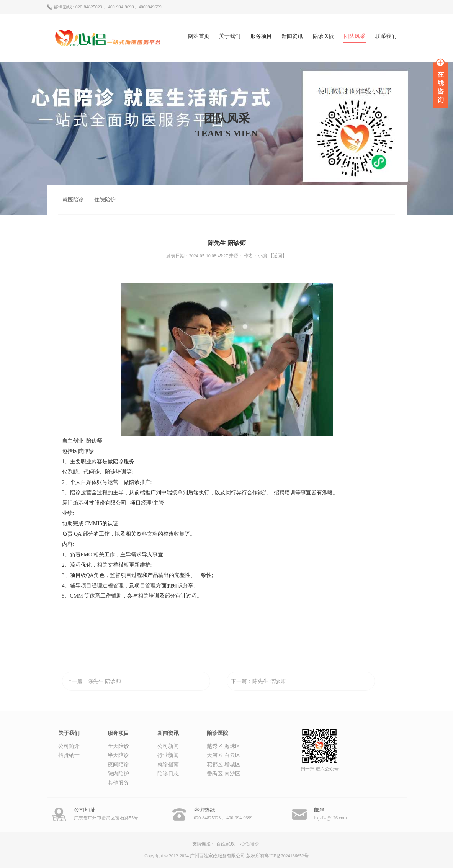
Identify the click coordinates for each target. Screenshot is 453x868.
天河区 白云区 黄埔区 (224, 756)
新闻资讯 (292, 36)
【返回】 (278, 256)
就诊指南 (168, 764)
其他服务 (118, 783)
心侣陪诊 (250, 844)
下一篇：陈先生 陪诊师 (258, 681)
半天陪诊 (118, 755)
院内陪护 (118, 774)
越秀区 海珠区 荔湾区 (224, 747)
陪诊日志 (168, 774)
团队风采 (355, 36)
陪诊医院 (324, 36)
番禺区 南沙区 (224, 774)
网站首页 (199, 36)
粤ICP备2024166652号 (287, 856)
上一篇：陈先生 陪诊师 (94, 681)
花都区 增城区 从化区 (224, 765)
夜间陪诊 (118, 764)
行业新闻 (168, 755)
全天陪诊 (118, 746)
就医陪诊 (73, 200)
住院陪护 (105, 200)
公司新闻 (168, 746)
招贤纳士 (69, 755)
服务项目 (261, 36)
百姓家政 (226, 844)
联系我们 (386, 36)
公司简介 (69, 746)
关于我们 (230, 36)
